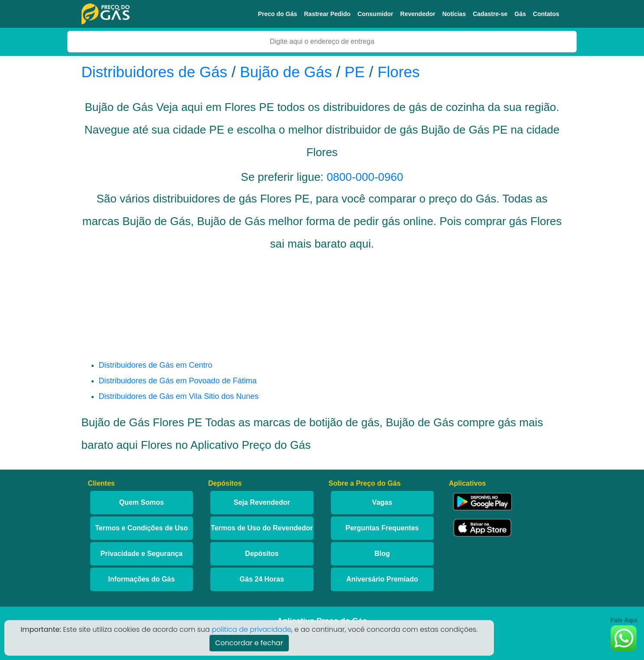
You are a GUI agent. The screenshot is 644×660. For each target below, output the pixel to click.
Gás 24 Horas (262, 579)
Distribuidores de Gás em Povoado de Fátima (178, 381)
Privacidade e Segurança (142, 554)
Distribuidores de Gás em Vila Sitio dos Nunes (179, 396)
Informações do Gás (141, 579)
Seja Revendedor (262, 502)
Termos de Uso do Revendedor (262, 528)
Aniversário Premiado (382, 579)
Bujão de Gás (286, 72)
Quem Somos (142, 502)
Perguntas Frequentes (382, 528)
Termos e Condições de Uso (141, 528)
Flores (398, 72)
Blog (382, 554)
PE (355, 72)
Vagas (382, 502)
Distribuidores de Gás (157, 72)
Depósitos (262, 554)
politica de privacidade (252, 629)
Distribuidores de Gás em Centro (156, 365)
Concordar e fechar (249, 643)
